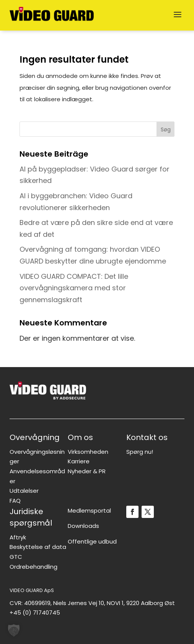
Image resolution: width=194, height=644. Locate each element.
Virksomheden (88, 452)
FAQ (15, 501)
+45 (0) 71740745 (35, 612)
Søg (166, 129)
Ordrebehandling (33, 567)
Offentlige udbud (92, 541)
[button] (14, 630)
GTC (16, 557)
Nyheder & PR (87, 471)
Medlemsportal (89, 511)
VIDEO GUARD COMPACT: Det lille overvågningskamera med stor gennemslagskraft (74, 288)
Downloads (83, 526)
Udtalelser (24, 491)
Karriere (79, 461)
